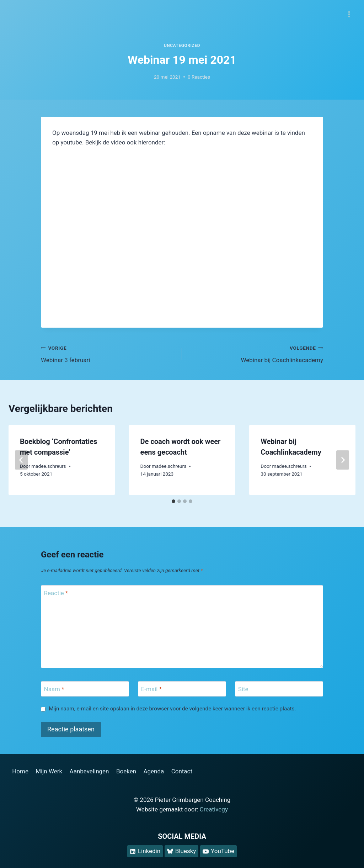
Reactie (56, 593)
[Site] (279, 689)
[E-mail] (182, 689)
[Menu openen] (349, 14)
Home (20, 771)
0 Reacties (199, 77)
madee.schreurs (49, 466)
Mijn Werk (49, 771)
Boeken (126, 771)
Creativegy (214, 809)
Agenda (154, 771)
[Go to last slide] (21, 460)
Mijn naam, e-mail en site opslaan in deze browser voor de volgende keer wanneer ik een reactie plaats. (172, 709)
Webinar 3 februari (108, 353)
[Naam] (85, 689)
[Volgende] (343, 460)
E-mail (151, 689)
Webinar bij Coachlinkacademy (256, 353)
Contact (182, 771)
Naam (54, 689)
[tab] (173, 501)
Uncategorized (182, 46)
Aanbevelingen (89, 771)
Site (243, 689)
